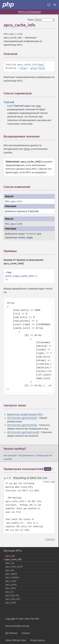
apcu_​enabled (12, 578)
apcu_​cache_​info (13, 560)
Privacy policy (38, 640)
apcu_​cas (10, 563)
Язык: (31, 20)
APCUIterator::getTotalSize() (22, 418)
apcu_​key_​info (12, 595)
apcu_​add (10, 556)
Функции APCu (13, 551)
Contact (26, 633)
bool (41, 65)
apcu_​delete (11, 574)
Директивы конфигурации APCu (25, 414)
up (5, 478)
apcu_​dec (10, 570)
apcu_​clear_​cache (14, 567)
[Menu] (55, 5)
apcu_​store (11, 603)
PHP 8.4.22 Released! (29, 12)
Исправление (26, 455)
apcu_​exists (11, 585)
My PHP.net (11, 633)
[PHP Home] (8, 5)
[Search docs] (49, 5)
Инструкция (10, 455)
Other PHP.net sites (16, 640)
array (33, 68)
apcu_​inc (10, 592)
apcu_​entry (11, 581)
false (23, 68)
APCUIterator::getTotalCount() (23, 432)
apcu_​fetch (11, 588)
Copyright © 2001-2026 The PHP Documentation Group (22, 622)
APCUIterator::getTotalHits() (22, 425)
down (10, 478)
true (38, 106)
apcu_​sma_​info (13, 599)
